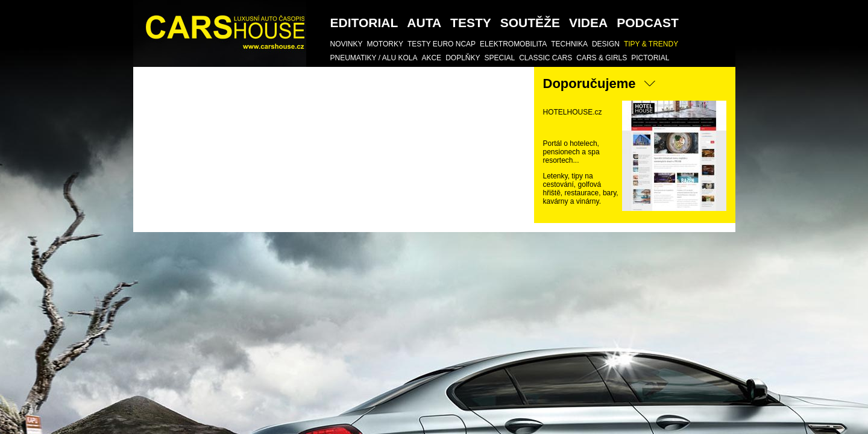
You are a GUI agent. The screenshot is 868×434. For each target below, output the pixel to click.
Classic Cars (546, 58)
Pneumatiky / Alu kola (374, 58)
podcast (648, 23)
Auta (424, 23)
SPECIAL (499, 58)
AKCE (431, 58)
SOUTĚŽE (530, 23)
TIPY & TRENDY (651, 44)
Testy (471, 23)
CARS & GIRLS (602, 58)
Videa (588, 23)
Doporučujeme (590, 83)
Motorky (385, 44)
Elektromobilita (513, 44)
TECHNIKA (569, 44)
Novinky (347, 44)
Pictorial (650, 58)
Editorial (364, 23)
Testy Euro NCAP (442, 44)
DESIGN (606, 44)
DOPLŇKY (463, 58)
